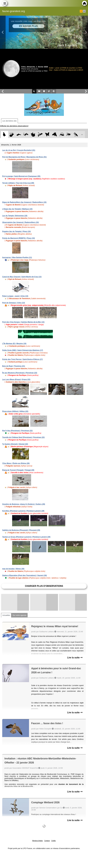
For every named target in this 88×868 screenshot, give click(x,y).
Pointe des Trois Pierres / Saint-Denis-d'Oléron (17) (22, 359)
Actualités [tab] (6, 615)
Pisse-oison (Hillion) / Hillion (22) (15, 411)
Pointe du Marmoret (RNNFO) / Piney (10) (18, 238)
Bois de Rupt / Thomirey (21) (14, 366)
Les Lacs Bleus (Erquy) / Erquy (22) (16, 379)
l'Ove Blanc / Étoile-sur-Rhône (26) (16, 463)
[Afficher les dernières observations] (14, 126)
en (84, 11)
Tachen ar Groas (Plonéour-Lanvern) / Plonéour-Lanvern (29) (26, 537)
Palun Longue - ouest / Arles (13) (15, 296)
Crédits (54, 841)
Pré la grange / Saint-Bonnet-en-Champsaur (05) (21, 176)
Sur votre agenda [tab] (19, 615)
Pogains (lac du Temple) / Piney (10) (16, 231)
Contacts (47, 841)
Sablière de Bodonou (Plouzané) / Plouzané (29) (21, 530)
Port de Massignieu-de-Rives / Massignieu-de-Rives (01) (24, 157)
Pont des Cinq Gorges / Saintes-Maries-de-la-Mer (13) (23, 322)
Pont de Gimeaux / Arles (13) (14, 303)
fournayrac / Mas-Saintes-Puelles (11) (17, 257)
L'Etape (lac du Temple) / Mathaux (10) (17, 209)
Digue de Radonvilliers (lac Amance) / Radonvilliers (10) (24, 202)
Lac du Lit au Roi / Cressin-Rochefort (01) (19, 150)
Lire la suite (75, 658)
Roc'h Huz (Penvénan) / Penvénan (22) (17, 431)
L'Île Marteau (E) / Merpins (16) (14, 344)
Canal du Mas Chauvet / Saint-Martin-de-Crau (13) (22, 277)
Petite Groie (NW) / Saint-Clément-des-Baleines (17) (23, 350)
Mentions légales (38, 841)
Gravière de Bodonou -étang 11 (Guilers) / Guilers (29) (24, 504)
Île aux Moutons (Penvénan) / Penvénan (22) (20, 373)
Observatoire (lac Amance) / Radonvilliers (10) (21, 222)
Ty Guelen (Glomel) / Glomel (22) (15, 444)
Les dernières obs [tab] (9, 121)
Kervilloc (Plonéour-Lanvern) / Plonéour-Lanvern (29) (23, 511)
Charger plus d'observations (44, 586)
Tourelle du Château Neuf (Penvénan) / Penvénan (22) (23, 437)
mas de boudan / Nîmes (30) (13, 569)
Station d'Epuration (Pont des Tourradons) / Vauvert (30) (24, 575)
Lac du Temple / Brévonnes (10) (15, 216)
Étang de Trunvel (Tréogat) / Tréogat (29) (18, 470)
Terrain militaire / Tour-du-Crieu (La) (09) (18, 183)
